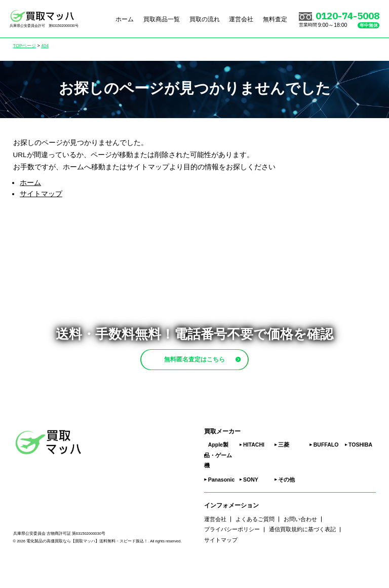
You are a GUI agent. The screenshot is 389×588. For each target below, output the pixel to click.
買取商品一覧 (162, 19)
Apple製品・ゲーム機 (218, 479)
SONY (251, 504)
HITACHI (254, 469)
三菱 (284, 469)
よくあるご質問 (255, 543)
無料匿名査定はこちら (212, 371)
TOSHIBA (360, 469)
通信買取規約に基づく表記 (302, 554)
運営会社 (241, 19)
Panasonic (222, 504)
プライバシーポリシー (232, 554)
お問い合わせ (300, 543)
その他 (286, 504)
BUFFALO (326, 469)
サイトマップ (41, 194)
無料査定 (275, 19)
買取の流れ (205, 19)
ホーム (125, 19)
